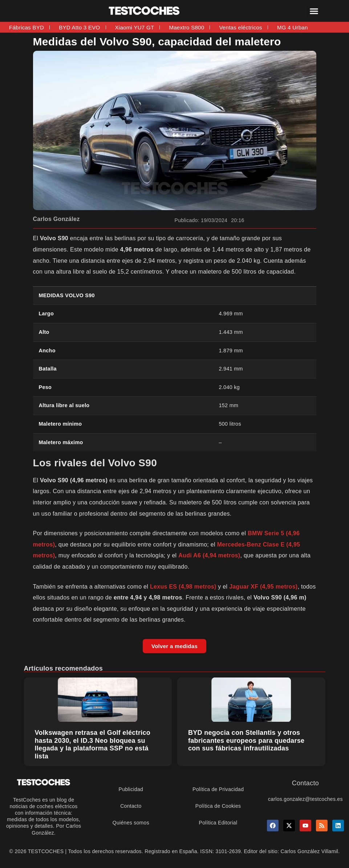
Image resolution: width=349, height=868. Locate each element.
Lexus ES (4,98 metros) (183, 587)
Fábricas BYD (27, 27)
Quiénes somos (131, 823)
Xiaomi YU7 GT (135, 27)
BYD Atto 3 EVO (79, 27)
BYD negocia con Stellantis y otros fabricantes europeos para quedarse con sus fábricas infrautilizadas (246, 740)
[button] (314, 11)
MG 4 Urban (293, 27)
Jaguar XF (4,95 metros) (263, 587)
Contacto (131, 806)
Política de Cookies (218, 806)
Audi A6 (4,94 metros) (209, 555)
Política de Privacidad (218, 789)
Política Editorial (218, 823)
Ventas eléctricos (241, 27)
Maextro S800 (186, 27)
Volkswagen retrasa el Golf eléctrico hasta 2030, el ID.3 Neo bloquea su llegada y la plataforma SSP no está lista (93, 744)
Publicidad (131, 789)
